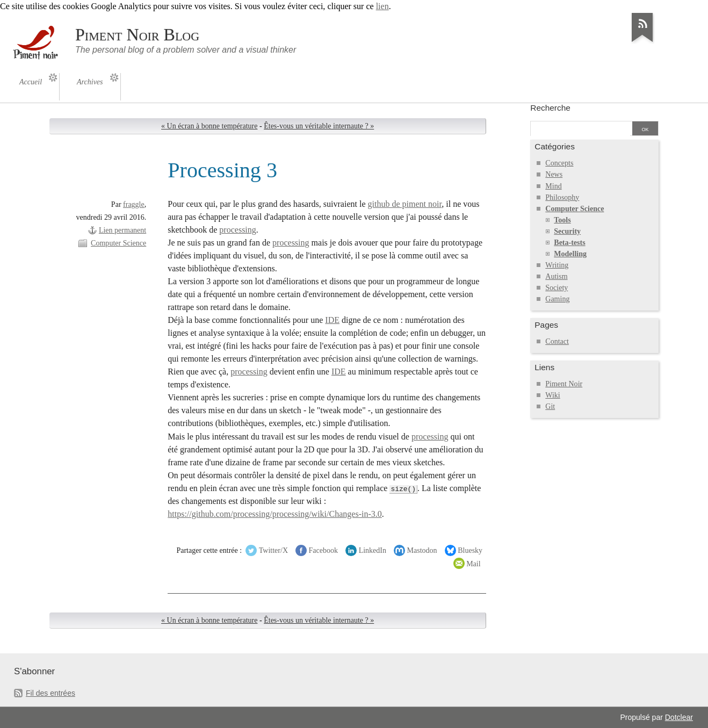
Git (550, 406)
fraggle (134, 204)
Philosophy (562, 197)
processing (238, 230)
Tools (562, 220)
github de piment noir (405, 204)
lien (382, 6)
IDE (332, 320)
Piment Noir (564, 384)
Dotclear (679, 717)
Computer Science (118, 243)
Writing (557, 265)
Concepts (559, 163)
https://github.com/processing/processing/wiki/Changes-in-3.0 (275, 514)
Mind (553, 186)
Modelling (570, 254)
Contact (557, 341)
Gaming (557, 299)
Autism (556, 276)
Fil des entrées (50, 693)
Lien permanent (122, 230)
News (554, 174)
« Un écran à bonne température (209, 126)
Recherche (550, 108)
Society (557, 288)
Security (567, 231)
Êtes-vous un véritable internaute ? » (319, 126)
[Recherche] (580, 129)
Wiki (552, 395)
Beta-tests (569, 243)
